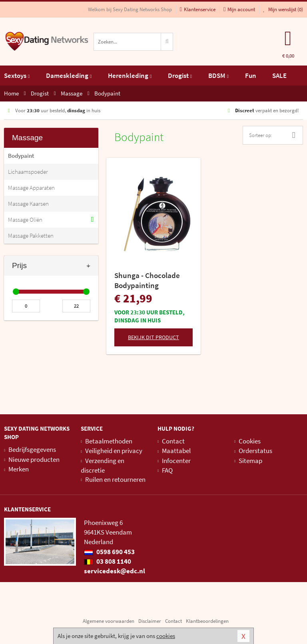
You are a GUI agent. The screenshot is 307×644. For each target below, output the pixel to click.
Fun (251, 76)
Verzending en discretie (103, 465)
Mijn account (239, 9)
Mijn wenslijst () (283, 9)
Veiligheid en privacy (114, 451)
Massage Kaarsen (28, 204)
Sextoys (17, 76)
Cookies (250, 441)
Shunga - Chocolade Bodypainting (147, 280)
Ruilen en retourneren (115, 479)
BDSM (218, 76)
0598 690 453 (109, 552)
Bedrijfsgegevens (32, 449)
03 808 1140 (108, 561)
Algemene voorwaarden (109, 621)
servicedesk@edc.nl (115, 571)
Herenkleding (130, 76)
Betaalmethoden (109, 441)
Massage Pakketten (31, 236)
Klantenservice (198, 9)
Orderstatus (255, 451)
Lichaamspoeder (28, 172)
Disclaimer (150, 621)
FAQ (167, 470)
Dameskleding (69, 76)
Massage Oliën (25, 220)
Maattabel (176, 451)
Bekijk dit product (153, 337)
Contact (173, 441)
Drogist (180, 76)
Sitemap (250, 461)
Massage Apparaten (31, 188)
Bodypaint (21, 156)
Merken (19, 469)
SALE (279, 76)
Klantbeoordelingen (207, 621)
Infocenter (176, 461)
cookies (166, 636)
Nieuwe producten (34, 459)
